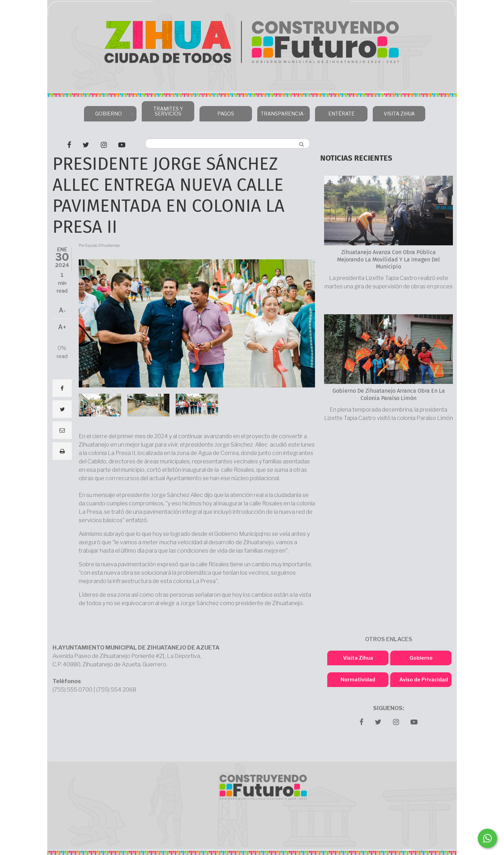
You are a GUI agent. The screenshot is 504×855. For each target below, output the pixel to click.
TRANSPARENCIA (283, 116)
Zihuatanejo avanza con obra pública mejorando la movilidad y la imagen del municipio (388, 260)
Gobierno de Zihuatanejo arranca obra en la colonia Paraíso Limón (389, 394)
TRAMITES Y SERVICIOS (168, 111)
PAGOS (226, 114)
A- (62, 310)
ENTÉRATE (341, 114)
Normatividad (358, 679)
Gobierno (421, 658)
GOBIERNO (109, 116)
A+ (62, 327)
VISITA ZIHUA (399, 114)
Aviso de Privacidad (424, 679)
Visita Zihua (358, 658)
